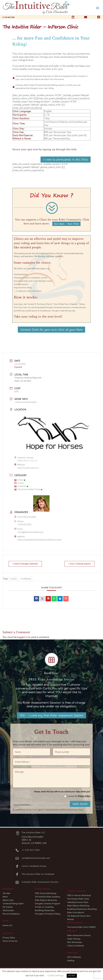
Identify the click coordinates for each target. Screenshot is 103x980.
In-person (26, 579)
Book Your (51, 673)
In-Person (21, 486)
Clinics (20, 480)
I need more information (26, 402)
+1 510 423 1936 (24, 525)
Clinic (14, 579)
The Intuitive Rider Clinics (28, 489)
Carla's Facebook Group (34, 866)
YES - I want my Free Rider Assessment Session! (51, 715)
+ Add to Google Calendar (25, 564)
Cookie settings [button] (55, 976)
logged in (22, 637)
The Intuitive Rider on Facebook (38, 874)
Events (19, 483)
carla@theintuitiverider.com (30, 532)
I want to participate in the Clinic (66, 159)
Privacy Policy (84, 796)
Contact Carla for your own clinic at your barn (51, 330)
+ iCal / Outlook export (79, 564)
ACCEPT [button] (72, 976)
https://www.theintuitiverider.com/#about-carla (39, 540)
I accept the (77, 796)
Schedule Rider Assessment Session (40, 882)
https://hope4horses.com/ (28, 468)
